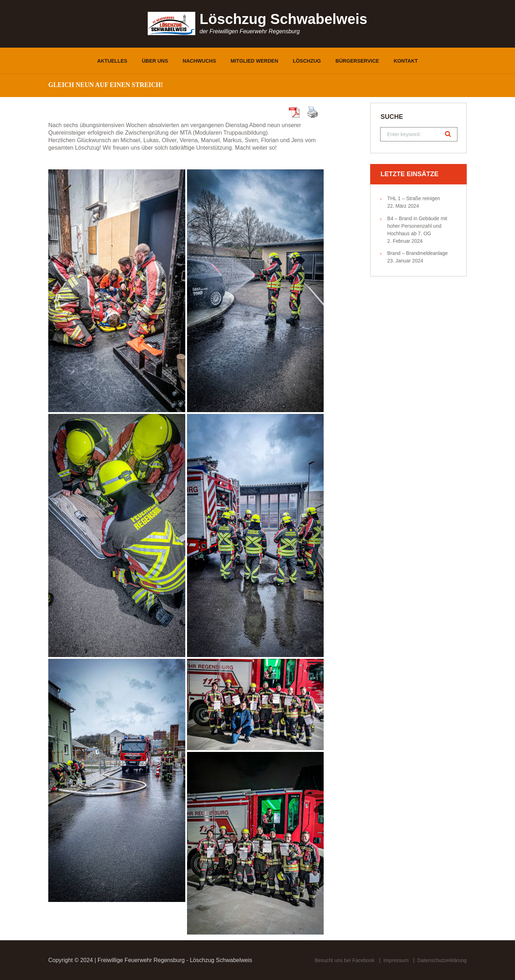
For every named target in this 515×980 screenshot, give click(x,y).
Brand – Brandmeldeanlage (418, 255)
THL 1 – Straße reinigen (414, 200)
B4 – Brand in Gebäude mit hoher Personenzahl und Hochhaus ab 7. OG (417, 227)
